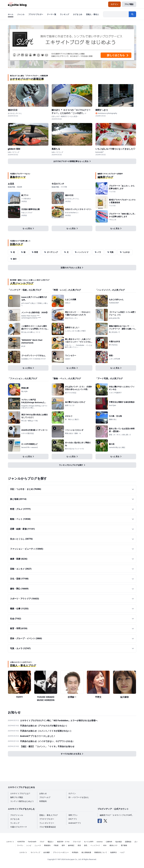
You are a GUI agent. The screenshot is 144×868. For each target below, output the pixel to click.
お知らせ (43, 793)
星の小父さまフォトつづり (75, 449)
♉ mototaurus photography (106, 113)
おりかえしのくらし (15, 113)
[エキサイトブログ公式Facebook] (100, 821)
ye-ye (23, 346)
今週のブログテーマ (19, 827)
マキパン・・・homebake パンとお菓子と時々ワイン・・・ (79, 346)
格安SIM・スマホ (63, 842)
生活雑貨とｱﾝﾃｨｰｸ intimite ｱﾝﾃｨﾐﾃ (34, 359)
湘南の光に (113, 419)
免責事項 (113, 852)
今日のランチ (58, 184)
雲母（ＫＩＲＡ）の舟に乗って (120, 435)
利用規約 (43, 801)
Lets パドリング (14, 152)
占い (136, 842)
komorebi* (100, 152)
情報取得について (101, 852)
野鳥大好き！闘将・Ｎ (73, 433)
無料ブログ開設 (17, 797)
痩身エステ (114, 845)
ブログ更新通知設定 (48, 827)
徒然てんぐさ (70, 405)
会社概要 (47, 852)
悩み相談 (119, 842)
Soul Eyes (112, 405)
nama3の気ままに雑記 (117, 447)
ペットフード (95, 845)
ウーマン (20, 845)
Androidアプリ (75, 823)
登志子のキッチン (71, 318)
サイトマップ (35, 852)
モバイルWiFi (89, 842)
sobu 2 (68, 303)
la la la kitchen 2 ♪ (72, 213)
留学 (63, 845)
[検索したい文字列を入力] (116, 14)
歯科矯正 (71, 845)
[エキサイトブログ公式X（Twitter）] (105, 821)
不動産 (56, 845)
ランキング (15, 823)
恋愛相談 (128, 842)
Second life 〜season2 (30, 447)
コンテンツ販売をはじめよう (22, 801)
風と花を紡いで (115, 332)
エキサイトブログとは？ (20, 793)
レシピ (29, 845)
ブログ (42, 842)
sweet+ (68, 359)
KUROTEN (21, 842)
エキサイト (10, 842)
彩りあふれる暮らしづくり (31, 332)
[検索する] (132, 14)
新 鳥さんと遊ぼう (73, 419)
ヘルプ (122, 852)
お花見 (11, 184)
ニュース (38, 845)
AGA (105, 845)
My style (24, 391)
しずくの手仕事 (115, 359)
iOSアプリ (73, 819)
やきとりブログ (27, 213)
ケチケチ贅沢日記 (28, 433)
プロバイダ (77, 842)
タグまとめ (15, 819)
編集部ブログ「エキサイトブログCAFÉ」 (117, 815)
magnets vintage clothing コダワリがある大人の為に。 (34, 407)
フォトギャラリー (47, 823)
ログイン (72, 793)
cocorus (100, 842)
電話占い (51, 842)
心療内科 (109, 842)
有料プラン (73, 815)
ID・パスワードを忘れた (79, 797)
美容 (79, 845)
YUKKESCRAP (114, 303)
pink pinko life (114, 318)
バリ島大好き (26, 199)
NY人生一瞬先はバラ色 (30, 421)
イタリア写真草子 (115, 393)
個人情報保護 (86, 852)
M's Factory (113, 345)
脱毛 (86, 845)
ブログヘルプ (45, 797)
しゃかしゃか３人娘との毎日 (75, 331)
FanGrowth (32, 842)
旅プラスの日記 (71, 393)
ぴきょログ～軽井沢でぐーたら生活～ (65, 116)
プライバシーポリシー (61, 852)
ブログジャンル (17, 815)
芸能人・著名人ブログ (49, 815)
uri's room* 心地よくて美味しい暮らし (35, 304)
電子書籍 (124, 845)
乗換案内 (47, 845)
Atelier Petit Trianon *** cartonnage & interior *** (31, 317)
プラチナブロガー (47, 819)
